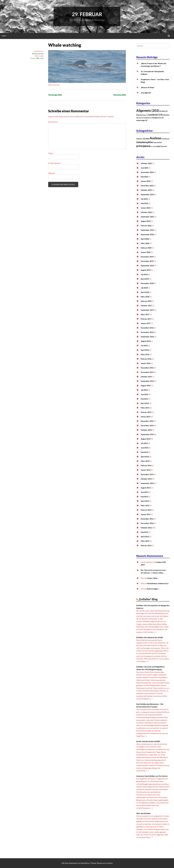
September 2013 (147, 483)
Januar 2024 (146, 181)
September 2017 (147, 310)
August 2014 (146, 439)
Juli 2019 (144, 274)
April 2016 (145, 350)
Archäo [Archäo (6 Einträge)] (146, 139)
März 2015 (145, 408)
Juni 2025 (144, 168)
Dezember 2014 (147, 421)
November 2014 (147, 425)
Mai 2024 (144, 177)
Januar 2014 (146, 470)
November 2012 (147, 523)
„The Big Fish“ (146, 93)
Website (51, 173)
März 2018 (145, 297)
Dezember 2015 (147, 368)
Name (51, 153)
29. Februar (87, 14)
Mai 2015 (144, 399)
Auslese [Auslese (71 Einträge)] (155, 138)
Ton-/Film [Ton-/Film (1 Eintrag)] (153, 146)
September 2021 (147, 230)
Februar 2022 (146, 226)
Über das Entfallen (144, 813)
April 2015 (145, 403)
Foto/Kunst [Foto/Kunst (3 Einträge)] (165, 139)
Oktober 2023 (146, 190)
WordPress (85, 863)
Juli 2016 (144, 345)
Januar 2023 (146, 208)
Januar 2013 (146, 514)
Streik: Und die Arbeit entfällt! (148, 741)
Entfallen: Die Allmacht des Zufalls (150, 637)
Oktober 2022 (146, 212)
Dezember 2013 (147, 474)
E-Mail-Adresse (55, 163)
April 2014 (145, 457)
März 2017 (145, 314)
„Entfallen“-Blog (148, 599)
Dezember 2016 (147, 328)
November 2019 (147, 261)
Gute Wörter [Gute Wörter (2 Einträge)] (158, 143)
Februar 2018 (146, 301)
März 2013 (145, 505)
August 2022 (146, 221)
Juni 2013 (144, 492)
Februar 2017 (146, 319)
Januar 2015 (146, 417)
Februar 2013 (146, 510)
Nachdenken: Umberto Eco (158, 583)
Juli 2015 (144, 390)
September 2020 (147, 234)
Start (4, 36)
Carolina (109, 863)
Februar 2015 (146, 412)
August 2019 (146, 270)
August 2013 (146, 488)
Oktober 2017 (146, 305)
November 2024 (147, 172)
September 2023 (147, 194)
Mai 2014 (144, 452)
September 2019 (147, 266)
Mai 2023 (144, 203)
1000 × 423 (40, 58)
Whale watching (38, 54)
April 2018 (145, 292)
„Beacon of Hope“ (148, 87)
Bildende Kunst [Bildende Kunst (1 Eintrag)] (142, 115)
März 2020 (145, 243)
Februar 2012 (146, 545)
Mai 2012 (144, 532)
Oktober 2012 (146, 528)
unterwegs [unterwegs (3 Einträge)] (142, 120)
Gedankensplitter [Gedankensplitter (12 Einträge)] (145, 142)
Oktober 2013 (146, 479)
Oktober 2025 (146, 163)
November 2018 (147, 283)
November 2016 (147, 332)
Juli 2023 (144, 199)
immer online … (159, 573)
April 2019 (145, 279)
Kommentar (53, 122)
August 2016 (146, 341)
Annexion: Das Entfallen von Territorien (152, 776)
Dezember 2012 (147, 519)
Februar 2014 (146, 465)
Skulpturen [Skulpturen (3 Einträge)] (158, 118)
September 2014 (147, 434)
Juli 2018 (144, 288)
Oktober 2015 (146, 377)
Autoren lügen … (153, 589)
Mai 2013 (144, 497)
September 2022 (147, 217)
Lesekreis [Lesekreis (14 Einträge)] (155, 115)
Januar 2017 (146, 323)
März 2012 (145, 541)
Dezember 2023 (147, 186)
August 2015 (146, 385)
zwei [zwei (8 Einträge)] (158, 146)
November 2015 (147, 372)
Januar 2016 (146, 363)
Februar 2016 (146, 359)
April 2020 (145, 239)
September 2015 (147, 381)
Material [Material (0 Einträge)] (142, 118)
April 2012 (145, 537)
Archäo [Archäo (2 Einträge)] (164, 111)
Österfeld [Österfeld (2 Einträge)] (164, 146)
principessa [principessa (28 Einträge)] (143, 146)
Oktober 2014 (146, 430)
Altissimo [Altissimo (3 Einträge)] (140, 139)
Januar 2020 (146, 252)
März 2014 (145, 461)
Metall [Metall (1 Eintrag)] (149, 118)
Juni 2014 (144, 448)
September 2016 (147, 337)
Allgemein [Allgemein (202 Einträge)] (148, 110)
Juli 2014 (144, 443)
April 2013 (145, 501)
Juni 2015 (144, 394)
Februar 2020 (146, 248)
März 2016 (145, 354)
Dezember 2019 (147, 257)
